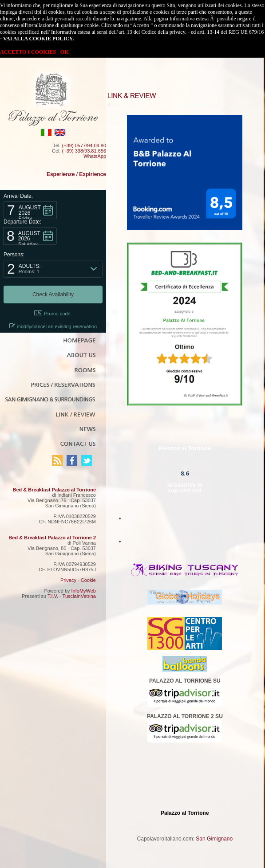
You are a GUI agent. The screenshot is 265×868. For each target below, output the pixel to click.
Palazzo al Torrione (185, 448)
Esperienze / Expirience (76, 174)
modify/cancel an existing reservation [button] (53, 326)
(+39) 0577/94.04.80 (84, 145)
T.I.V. (53, 596)
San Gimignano (214, 839)
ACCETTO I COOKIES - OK (34, 52)
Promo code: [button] (53, 313)
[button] (30, 210)
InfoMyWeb (84, 591)
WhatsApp (95, 156)
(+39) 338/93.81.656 (84, 151)
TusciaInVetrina (79, 596)
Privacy (68, 580)
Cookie (88, 580)
